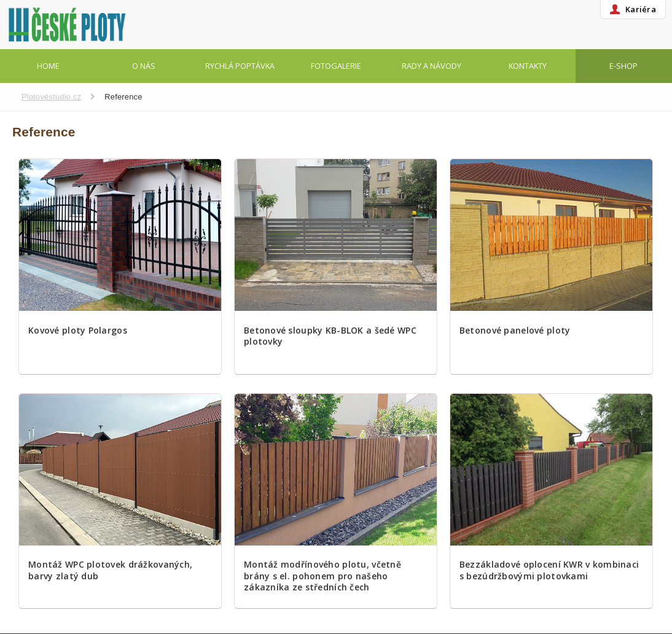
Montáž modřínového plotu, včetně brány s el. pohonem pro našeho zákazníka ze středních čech (322, 576)
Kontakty (528, 66)
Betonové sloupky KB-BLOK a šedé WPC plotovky (330, 336)
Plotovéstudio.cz (51, 97)
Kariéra (641, 9)
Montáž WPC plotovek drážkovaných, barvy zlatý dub (110, 570)
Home (48, 66)
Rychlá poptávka (240, 66)
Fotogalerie (336, 66)
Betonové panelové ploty (515, 331)
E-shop (623, 66)
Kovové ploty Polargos (78, 331)
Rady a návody (432, 66)
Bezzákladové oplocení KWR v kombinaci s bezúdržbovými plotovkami (549, 570)
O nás (144, 66)
